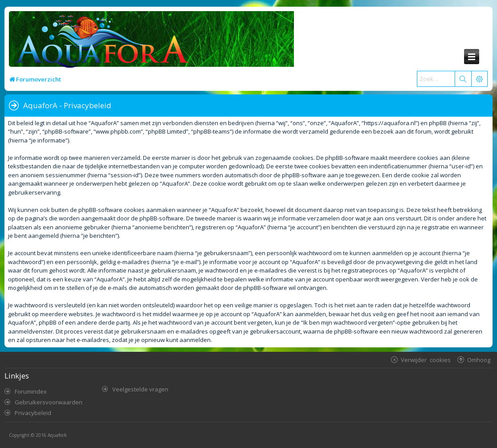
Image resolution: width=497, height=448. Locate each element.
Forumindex (31, 391)
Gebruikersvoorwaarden (49, 402)
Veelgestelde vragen (140, 389)
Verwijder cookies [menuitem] (426, 360)
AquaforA (57, 435)
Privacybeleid (33, 413)
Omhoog (479, 360)
